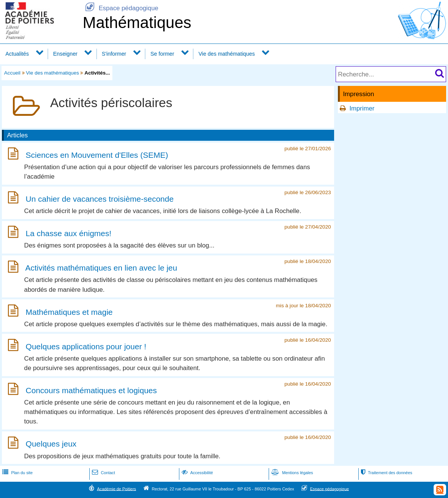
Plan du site (17, 473)
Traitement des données (386, 473)
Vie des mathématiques (226, 54)
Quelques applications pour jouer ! (86, 346)
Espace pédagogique (120, 8)
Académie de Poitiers (116, 489)
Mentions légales (291, 473)
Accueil (12, 73)
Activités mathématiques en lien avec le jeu (101, 268)
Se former (163, 54)
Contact (103, 473)
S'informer (114, 54)
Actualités (17, 54)
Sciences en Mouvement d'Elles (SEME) (97, 155)
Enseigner (65, 54)
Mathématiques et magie (69, 312)
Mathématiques (137, 23)
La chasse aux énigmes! (68, 233)
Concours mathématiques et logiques (91, 390)
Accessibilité (197, 473)
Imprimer (362, 108)
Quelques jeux (51, 444)
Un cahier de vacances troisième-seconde (100, 199)
